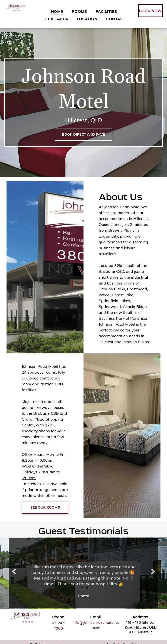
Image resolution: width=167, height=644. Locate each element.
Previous (14, 575)
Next (154, 575)
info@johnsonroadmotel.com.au (96, 625)
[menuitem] (57, 11)
